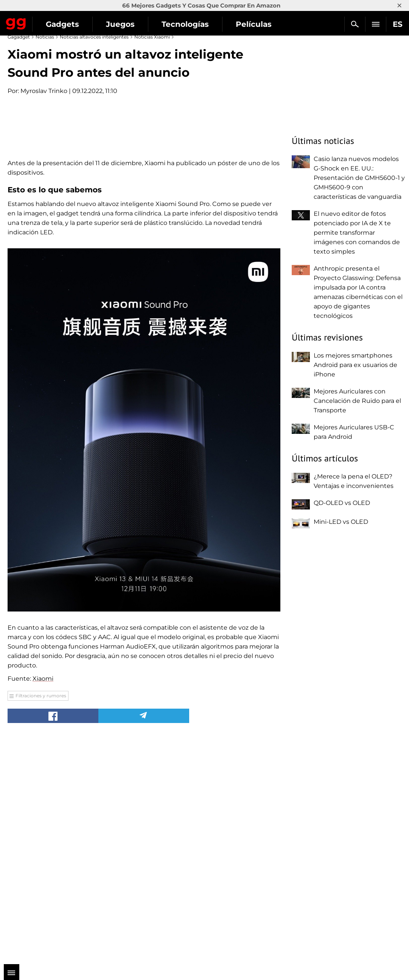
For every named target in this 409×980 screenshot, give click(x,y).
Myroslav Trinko (44, 91)
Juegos (120, 24)
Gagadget (16, 22)
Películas (254, 24)
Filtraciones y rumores (41, 918)
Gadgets (62, 24)
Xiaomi (43, 901)
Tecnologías (185, 24)
